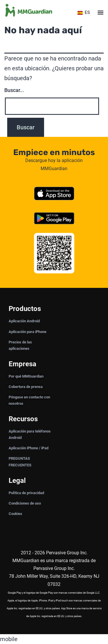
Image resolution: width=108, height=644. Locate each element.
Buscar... (14, 90)
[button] (100, 13)
